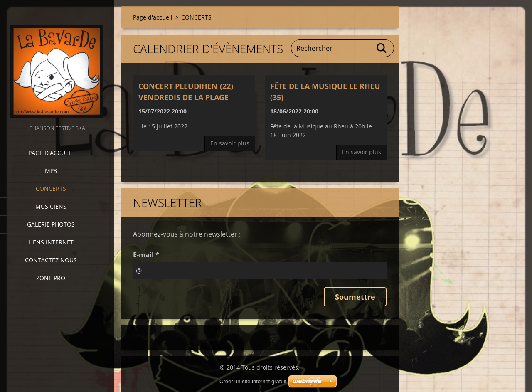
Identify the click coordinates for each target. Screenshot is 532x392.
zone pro (51, 278)
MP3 (51, 171)
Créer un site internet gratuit (253, 381)
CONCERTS (51, 189)
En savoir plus (230, 143)
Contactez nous (51, 260)
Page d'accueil (51, 153)
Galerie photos (51, 224)
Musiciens (51, 206)
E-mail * (146, 255)
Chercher (382, 48)
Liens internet (51, 242)
